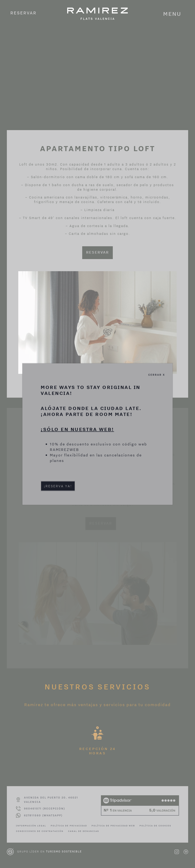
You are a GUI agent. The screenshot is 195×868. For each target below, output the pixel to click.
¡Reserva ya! (58, 486)
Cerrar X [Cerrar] (157, 375)
